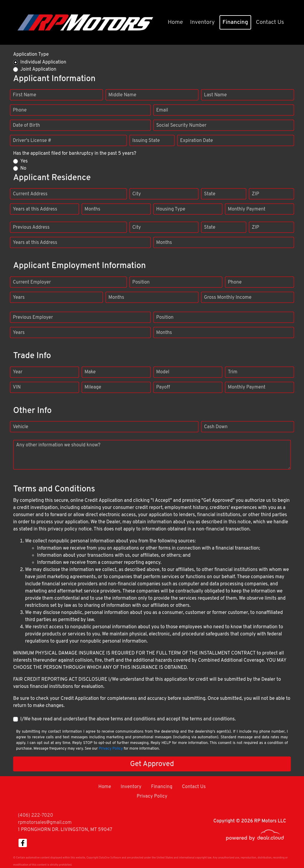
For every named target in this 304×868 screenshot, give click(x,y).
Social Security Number (181, 126)
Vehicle (20, 427)
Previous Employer (33, 318)
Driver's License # (32, 141)
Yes (24, 161)
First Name (24, 95)
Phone (20, 110)
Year (18, 372)
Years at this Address (35, 209)
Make (90, 372)
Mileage (93, 387)
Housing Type (171, 209)
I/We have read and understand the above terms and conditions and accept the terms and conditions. (128, 719)
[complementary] (286, 850)
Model (163, 372)
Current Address (30, 194)
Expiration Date (196, 141)
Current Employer (32, 282)
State (210, 194)
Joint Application (38, 69)
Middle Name (122, 95)
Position (141, 282)
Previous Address (31, 228)
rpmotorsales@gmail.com (45, 823)
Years (19, 298)
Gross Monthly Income (228, 298)
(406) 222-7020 (36, 816)
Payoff (163, 387)
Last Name (215, 95)
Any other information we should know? (58, 445)
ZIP (255, 194)
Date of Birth (26, 126)
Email (162, 110)
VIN (17, 387)
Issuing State (146, 141)
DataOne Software (110, 858)
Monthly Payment (247, 209)
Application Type (31, 55)
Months (92, 209)
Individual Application (43, 62)
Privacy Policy (111, 749)
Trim (233, 372)
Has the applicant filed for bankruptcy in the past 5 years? (75, 154)
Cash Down (216, 427)
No (23, 168)
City (137, 194)
